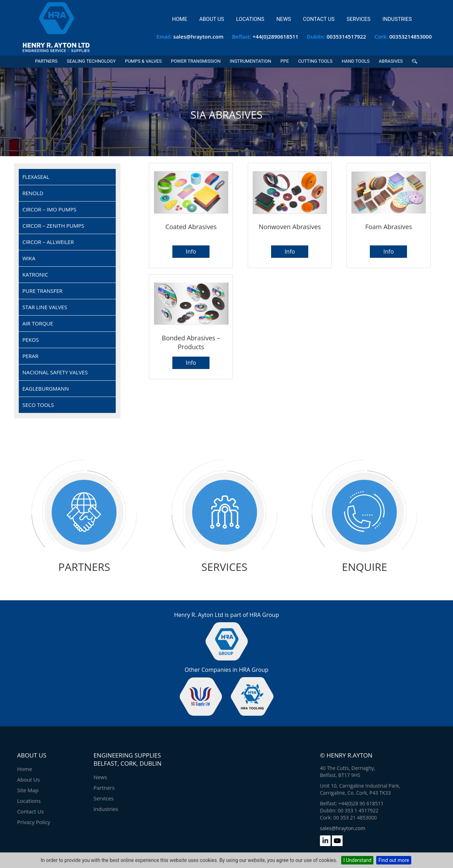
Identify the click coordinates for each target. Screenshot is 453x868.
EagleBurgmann (45, 388)
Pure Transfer (42, 291)
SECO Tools (38, 405)
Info (191, 251)
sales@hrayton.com (199, 36)
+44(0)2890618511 (276, 36)
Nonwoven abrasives (290, 227)
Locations (250, 19)
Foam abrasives (389, 227)
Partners (46, 61)
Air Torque (38, 323)
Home (180, 19)
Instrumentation (250, 61)
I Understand (357, 860)
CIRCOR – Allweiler (48, 242)
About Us (212, 19)
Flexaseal (36, 177)
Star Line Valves (45, 307)
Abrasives (391, 61)
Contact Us (319, 19)
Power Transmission (196, 61)
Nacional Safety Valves (55, 372)
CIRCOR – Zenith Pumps (53, 226)
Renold (33, 193)
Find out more (394, 860)
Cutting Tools (315, 61)
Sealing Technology (91, 61)
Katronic (35, 274)
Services (358, 19)
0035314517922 (346, 36)
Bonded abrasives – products (191, 342)
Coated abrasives (191, 227)
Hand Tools (355, 61)
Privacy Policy (34, 822)
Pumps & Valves (143, 61)
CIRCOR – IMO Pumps (49, 209)
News (284, 19)
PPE (285, 61)
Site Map (28, 790)
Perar (30, 356)
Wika (29, 258)
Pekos (30, 340)
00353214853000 (411, 36)
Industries (397, 19)
